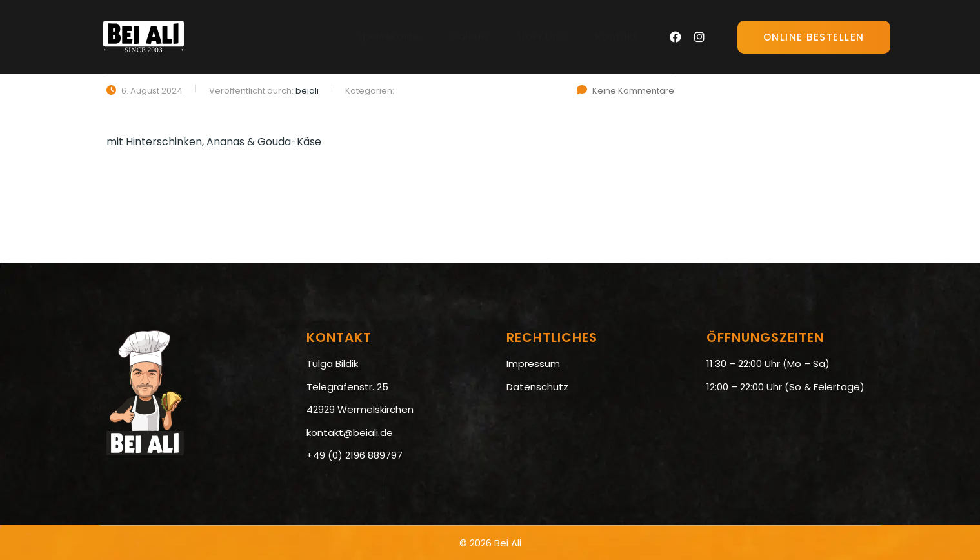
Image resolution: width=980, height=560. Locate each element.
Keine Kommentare (625, 91)
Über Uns (541, 36)
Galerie (468, 36)
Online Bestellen (814, 37)
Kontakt (616, 36)
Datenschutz (537, 387)
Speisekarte (387, 36)
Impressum (533, 364)
